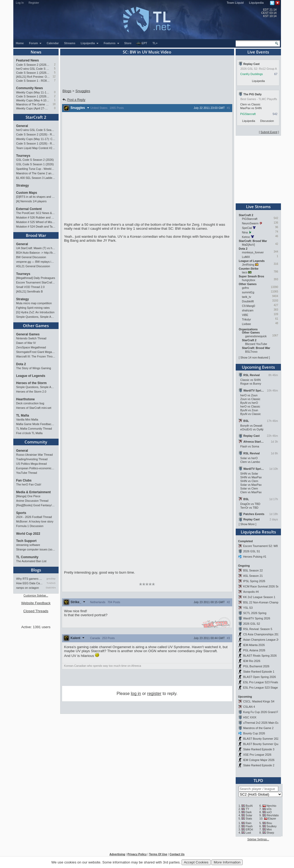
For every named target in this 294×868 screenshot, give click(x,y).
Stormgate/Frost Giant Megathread (36, 352)
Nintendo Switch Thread (31, 338)
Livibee (247, 324)
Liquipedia (256, 3)
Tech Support (26, 541)
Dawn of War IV (26, 343)
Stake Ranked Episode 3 (259, 749)
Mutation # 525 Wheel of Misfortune (36, 222)
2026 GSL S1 (252, 551)
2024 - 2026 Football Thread (34, 517)
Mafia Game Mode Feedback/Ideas (36, 424)
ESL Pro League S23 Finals (261, 682)
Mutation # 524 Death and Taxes (36, 227)
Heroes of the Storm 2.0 (31, 392)
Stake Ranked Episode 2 (259, 765)
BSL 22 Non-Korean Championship (265, 602)
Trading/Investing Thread (32, 459)
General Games (28, 334)
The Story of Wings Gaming (34, 368)
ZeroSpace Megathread (31, 347)
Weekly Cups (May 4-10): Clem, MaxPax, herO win (33, 100)
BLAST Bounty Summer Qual (262, 744)
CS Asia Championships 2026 (262, 634)
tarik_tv (247, 297)
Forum (35, 43)
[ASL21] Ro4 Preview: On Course (33, 77)
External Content (29, 209)
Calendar (53, 43)
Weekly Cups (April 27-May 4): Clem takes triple (33, 108)
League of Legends (31, 376)
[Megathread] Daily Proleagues (36, 278)
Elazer (272, 818)
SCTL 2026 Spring (255, 613)
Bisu (269, 823)
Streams (70, 43)
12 (54, 77)
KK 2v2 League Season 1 (259, 597)
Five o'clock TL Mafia (29, 433)
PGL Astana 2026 (254, 650)
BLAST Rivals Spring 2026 (260, 656)
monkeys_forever (253, 252)
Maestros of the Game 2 (258, 728)
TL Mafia (23, 416)
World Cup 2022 (28, 534)
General (22, 126)
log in (136, 694)
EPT (142, 43)
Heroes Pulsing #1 (255, 557)
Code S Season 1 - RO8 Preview (33, 81)
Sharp (270, 833)
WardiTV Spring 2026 (257, 618)
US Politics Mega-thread (32, 464)
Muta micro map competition (34, 303)
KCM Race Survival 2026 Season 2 (265, 586)
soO (269, 812)
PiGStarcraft (248, 114)
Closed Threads (36, 611)
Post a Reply (74, 100)
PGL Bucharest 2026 (256, 666)
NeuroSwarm (250, 223)
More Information (227, 862)
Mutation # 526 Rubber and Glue (36, 217)
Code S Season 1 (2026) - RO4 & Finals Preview (33, 73)
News (36, 52)
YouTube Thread (27, 473)
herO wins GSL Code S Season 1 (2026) (33, 69)
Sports (21, 513)
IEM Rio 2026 (252, 661)
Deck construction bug (30, 403)
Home (20, 43)
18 (54, 104)
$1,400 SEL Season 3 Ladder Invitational (36, 178)
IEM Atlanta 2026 (254, 645)
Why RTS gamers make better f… (30, 579)
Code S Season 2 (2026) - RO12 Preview (33, 65)
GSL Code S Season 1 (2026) (35, 164)
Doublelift (248, 301)
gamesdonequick (256, 336)
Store (128, 43)
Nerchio (271, 806)
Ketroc (246, 237)
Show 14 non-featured (254, 357)
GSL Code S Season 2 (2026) (35, 160)
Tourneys (23, 156)
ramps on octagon (28, 588)
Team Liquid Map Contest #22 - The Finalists (36, 148)
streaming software (28, 545)
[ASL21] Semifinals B (30, 291)
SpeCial (247, 228)
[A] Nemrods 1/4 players (31, 201)
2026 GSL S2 (252, 624)
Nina (245, 232)
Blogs (36, 570)
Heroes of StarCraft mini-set (34, 408)
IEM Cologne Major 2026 (259, 760)
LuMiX (246, 257)
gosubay (51, 579)
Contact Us (177, 854)
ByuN (249, 806)
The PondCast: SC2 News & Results (36, 213)
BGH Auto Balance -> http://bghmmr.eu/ (36, 253)
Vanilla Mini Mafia (27, 419)
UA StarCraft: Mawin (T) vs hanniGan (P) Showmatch (36, 248)
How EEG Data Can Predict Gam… (30, 583)
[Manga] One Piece (28, 496)
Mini (269, 829)
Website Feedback (36, 603)
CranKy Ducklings (252, 74)
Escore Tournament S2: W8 (260, 546)
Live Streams (258, 207)
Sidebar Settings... (258, 839)
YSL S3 (248, 608)
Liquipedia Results (258, 532)
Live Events (258, 52)
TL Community (27, 557)
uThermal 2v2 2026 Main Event (263, 723)
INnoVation (273, 815)
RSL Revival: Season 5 (258, 629)
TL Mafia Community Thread (34, 429)
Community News (30, 88)
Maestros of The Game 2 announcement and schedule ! (33, 104)
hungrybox (249, 280)
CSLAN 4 (249, 707)
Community (36, 442)
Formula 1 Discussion (30, 526)
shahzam (248, 310)
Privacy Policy (137, 854)
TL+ (155, 43)
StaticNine (51, 588)
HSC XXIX (250, 717)
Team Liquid (235, 3)
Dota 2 (21, 364)
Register (34, 3)
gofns (246, 288)
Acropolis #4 (251, 592)
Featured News (28, 60)
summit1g (248, 292)
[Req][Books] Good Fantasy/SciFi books (36, 505)
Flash (249, 826)
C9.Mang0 (249, 306)
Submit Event (269, 132)
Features (111, 43)
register (154, 694)
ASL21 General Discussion (33, 266)
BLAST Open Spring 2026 (260, 677)
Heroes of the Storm (32, 383)
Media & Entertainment (34, 492)
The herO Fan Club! (29, 484)
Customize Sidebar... (36, 596)
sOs (269, 809)
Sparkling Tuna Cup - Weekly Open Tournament (36, 169)
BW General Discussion (31, 257)
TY (247, 809)
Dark (249, 812)
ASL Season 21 (253, 576)
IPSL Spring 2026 (254, 581)
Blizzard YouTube (256, 344)
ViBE (245, 315)
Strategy (23, 186)
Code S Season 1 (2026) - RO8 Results (33, 96)
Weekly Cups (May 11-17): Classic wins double (33, 92)
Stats (249, 818)
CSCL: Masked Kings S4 (259, 701)
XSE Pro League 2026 (257, 755)
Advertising (117, 854)
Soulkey (272, 826)
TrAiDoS (51, 583)
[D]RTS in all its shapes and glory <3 (36, 197)
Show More (247, 524)
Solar (249, 815)
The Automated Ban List (31, 561)
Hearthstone (26, 399)
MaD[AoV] (249, 245)
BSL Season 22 (253, 570)
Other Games (36, 326)
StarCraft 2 (36, 117)
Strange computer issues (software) (36, 549)
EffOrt (249, 829)
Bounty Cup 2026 (254, 733)
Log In (20, 3)
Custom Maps (27, 193)
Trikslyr (247, 319)
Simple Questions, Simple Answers (36, 317)
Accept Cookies (196, 862)
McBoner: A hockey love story (35, 521)
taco (245, 272)
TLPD (258, 780)
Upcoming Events (258, 367)
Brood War (36, 235)
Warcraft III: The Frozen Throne (36, 356)
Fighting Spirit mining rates (33, 308)
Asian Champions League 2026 (263, 640)
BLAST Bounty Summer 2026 (262, 739)
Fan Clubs (24, 480)
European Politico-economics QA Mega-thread (36, 468)
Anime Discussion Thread (32, 501)
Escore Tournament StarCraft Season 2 (36, 282)
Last (248, 833)
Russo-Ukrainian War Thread (34, 455)
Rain (248, 823)
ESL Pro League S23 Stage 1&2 (263, 688)
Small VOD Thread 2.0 (30, 287)
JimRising (248, 265)
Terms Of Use (158, 854)
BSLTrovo (251, 352)
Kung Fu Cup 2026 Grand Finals (264, 712)
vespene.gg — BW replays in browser (36, 262)
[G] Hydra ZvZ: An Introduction (35, 312)
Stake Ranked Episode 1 (259, 672)
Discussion (267, 121)
